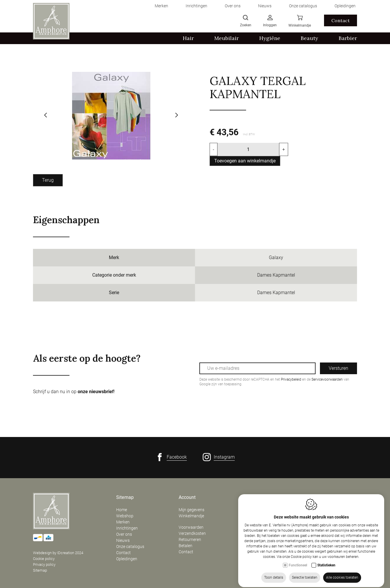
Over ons (124, 534)
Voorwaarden (191, 527)
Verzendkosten (192, 533)
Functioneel (298, 566)
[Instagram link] (219, 457)
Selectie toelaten (305, 579)
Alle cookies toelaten (342, 579)
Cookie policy (44, 559)
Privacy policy (44, 564)
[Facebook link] (171, 457)
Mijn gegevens (191, 510)
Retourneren (190, 540)
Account (187, 497)
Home (122, 510)
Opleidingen (127, 559)
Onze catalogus (130, 547)
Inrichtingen (127, 528)
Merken (123, 522)
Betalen (186, 546)
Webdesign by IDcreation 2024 (58, 553)
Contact (123, 553)
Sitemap (40, 570)
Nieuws (123, 540)
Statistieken (326, 566)
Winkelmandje (191, 516)
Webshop (125, 516)
